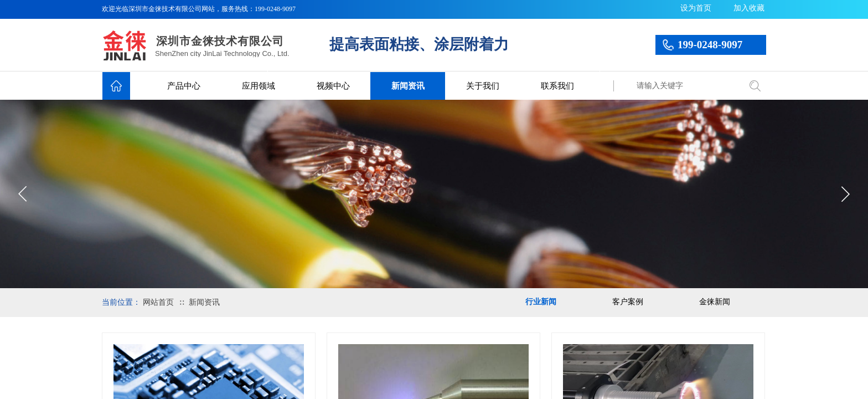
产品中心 (184, 86)
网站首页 (158, 302)
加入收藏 (749, 8)
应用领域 (259, 86)
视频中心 (333, 86)
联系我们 (557, 86)
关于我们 (483, 86)
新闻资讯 (408, 86)
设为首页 (696, 8)
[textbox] (686, 86)
